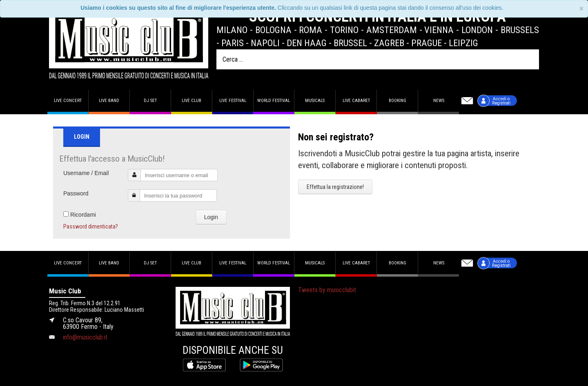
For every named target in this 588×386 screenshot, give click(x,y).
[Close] (581, 9)
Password (76, 193)
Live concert (68, 101)
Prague (427, 43)
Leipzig (463, 43)
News (439, 101)
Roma (311, 30)
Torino (344, 30)
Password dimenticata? (91, 226)
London (477, 30)
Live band (109, 101)
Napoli (265, 43)
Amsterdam (392, 30)
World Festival (274, 101)
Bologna (273, 30)
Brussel (350, 43)
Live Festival (233, 101)
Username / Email (86, 173)
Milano (232, 30)
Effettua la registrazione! (335, 187)
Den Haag (307, 43)
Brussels (520, 30)
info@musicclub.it (85, 337)
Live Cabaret (356, 101)
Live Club (192, 101)
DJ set (150, 101)
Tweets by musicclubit (327, 290)
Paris (233, 43)
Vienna (439, 30)
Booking (398, 101)
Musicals (315, 101)
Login (211, 217)
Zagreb (389, 43)
